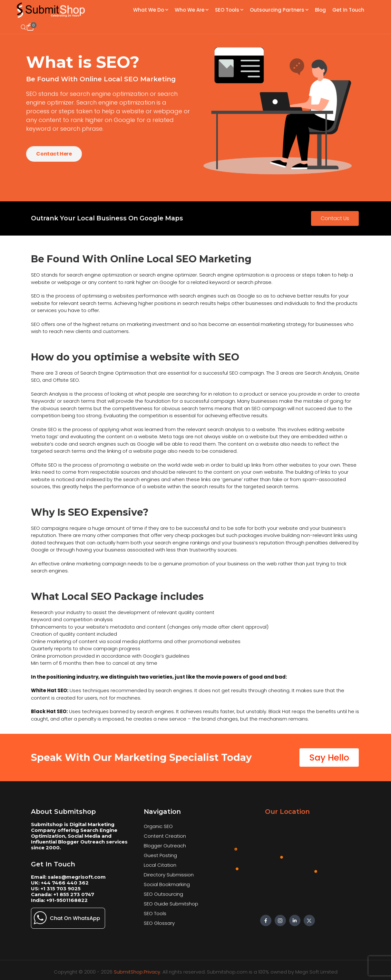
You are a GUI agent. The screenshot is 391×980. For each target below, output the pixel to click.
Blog (320, 10)
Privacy (152, 972)
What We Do (149, 10)
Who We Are (190, 10)
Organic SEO (158, 826)
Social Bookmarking (167, 884)
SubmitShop (128, 972)
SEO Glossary (159, 923)
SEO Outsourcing (163, 894)
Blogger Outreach (165, 846)
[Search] (24, 27)
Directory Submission (169, 875)
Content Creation (165, 836)
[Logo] (51, 10)
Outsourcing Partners (277, 10)
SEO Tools (227, 10)
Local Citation (160, 865)
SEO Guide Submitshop (171, 904)
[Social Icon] (266, 920)
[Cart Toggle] (30, 27)
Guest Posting (160, 855)
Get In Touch (348, 10)
